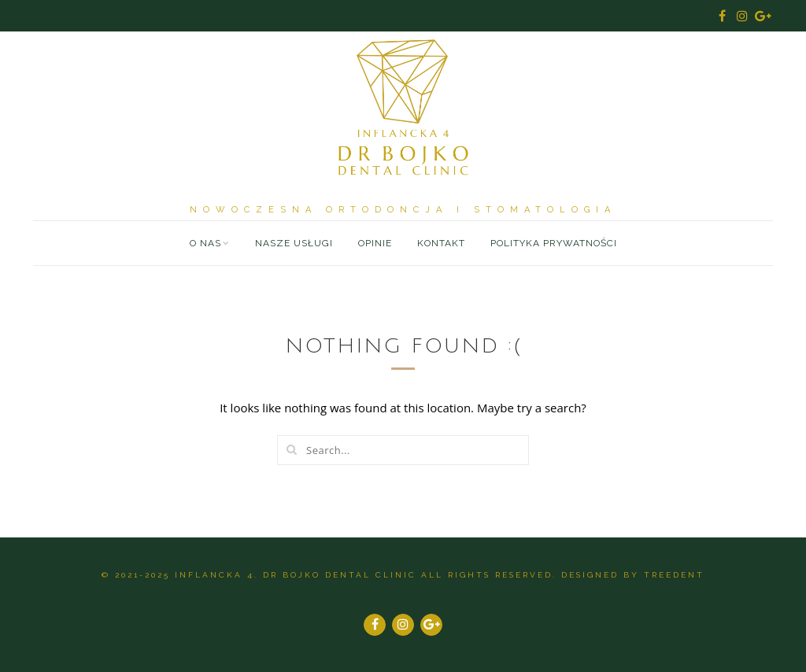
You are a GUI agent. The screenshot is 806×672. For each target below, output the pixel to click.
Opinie (375, 243)
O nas (205, 243)
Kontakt (441, 243)
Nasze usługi (294, 243)
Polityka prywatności (554, 243)
